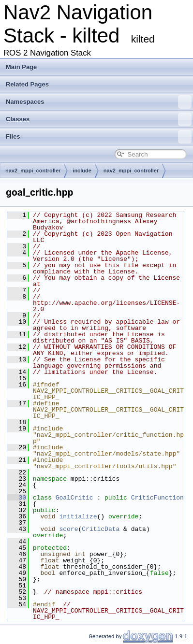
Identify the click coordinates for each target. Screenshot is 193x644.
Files (99, 137)
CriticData (101, 529)
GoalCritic (74, 498)
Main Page (21, 67)
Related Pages (27, 84)
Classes (99, 119)
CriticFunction (157, 498)
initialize (78, 516)
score (68, 529)
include (82, 171)
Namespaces (99, 102)
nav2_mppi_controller (33, 171)
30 (17, 498)
